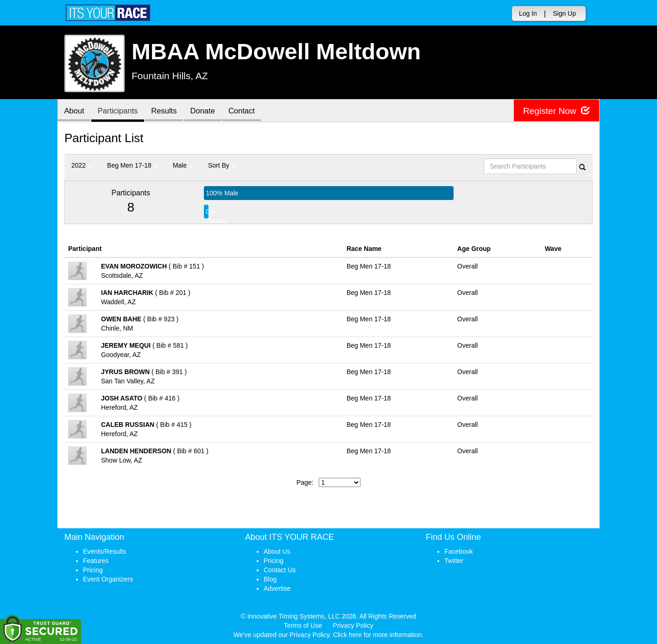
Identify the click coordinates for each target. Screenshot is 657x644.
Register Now (555, 111)
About (75, 111)
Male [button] (183, 165)
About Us (277, 551)
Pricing (93, 570)
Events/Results (104, 551)
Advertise (277, 588)
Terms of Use (303, 625)
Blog (270, 579)
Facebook (458, 551)
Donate (209, 111)
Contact (250, 111)
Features (96, 561)
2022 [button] (82, 165)
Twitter (454, 561)
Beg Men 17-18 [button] (133, 165)
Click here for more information (377, 635)
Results (169, 111)
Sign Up (564, 13)
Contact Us (280, 570)
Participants (120, 111)
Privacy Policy (353, 625)
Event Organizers (108, 579)
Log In (528, 13)
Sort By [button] (222, 165)
